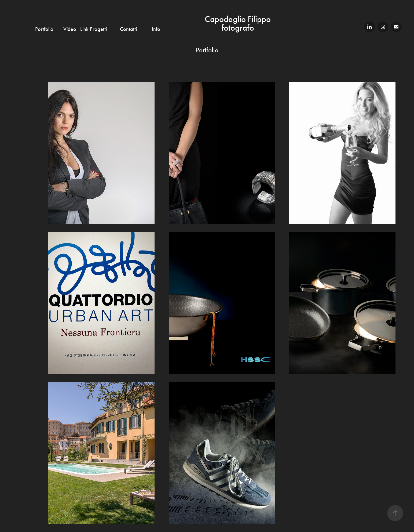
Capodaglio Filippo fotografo (239, 23)
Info (156, 29)
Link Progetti (94, 29)
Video (70, 29)
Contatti (128, 29)
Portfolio (44, 29)
